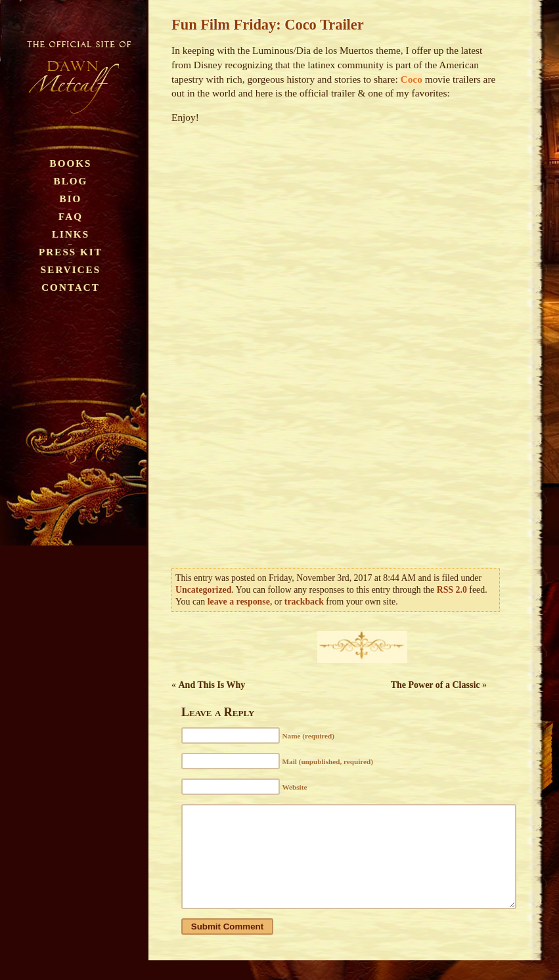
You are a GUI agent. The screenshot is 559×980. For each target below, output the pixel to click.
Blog (71, 181)
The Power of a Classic (436, 685)
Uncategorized (203, 590)
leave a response (239, 602)
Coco (412, 79)
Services (71, 269)
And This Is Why (212, 685)
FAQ (71, 216)
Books (71, 163)
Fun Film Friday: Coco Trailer (268, 25)
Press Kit (71, 252)
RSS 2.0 (452, 590)
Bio (71, 199)
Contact (71, 287)
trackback (304, 602)
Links (71, 234)
